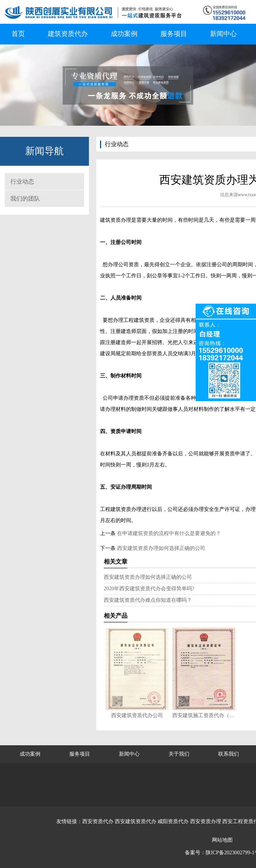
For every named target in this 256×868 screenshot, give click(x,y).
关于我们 (179, 754)
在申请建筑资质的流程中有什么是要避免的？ (168, 533)
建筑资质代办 (68, 34)
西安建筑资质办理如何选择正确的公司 (160, 548)
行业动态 (22, 181)
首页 (18, 34)
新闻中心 (223, 34)
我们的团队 (25, 199)
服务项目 (174, 34)
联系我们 (229, 754)
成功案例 (124, 34)
